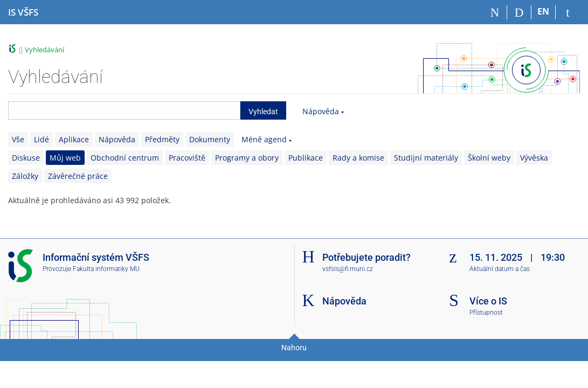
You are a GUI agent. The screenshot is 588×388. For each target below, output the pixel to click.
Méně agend (264, 139)
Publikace (306, 158)
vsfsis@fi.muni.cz (348, 269)
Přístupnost (486, 313)
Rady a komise (358, 158)
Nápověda (321, 111)
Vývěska (534, 158)
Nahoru (294, 348)
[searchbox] (124, 110)
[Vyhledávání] (519, 12)
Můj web (65, 158)
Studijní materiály (426, 158)
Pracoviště (187, 158)
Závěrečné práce (78, 176)
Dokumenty (210, 139)
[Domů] (495, 12)
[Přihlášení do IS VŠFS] (568, 12)
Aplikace (74, 139)
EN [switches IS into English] (543, 11)
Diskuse (26, 158)
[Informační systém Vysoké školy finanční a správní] (23, 12)
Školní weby (489, 158)
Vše (18, 139)
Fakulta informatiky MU (106, 269)
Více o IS (488, 301)
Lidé (41, 139)
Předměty (162, 139)
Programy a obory (247, 158)
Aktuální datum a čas (500, 269)
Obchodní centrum (125, 158)
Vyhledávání (44, 50)
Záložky (25, 176)
